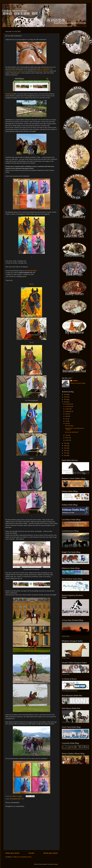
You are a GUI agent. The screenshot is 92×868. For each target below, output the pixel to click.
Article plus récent (12, 853)
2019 (65, 448)
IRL (23, 799)
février (67, 438)
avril (67, 424)
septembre (69, 411)
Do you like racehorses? (72, 432)
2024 (65, 397)
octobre (68, 409)
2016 (65, 455)
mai (67, 421)
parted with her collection (41, 71)
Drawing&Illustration (15, 799)
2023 (65, 399)
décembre (68, 404)
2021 (65, 443)
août (67, 414)
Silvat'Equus (9, 94)
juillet (67, 416)
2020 (65, 446)
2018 (65, 451)
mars (67, 435)
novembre (68, 406)
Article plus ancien (51, 853)
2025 (65, 395)
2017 (65, 453)
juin (67, 419)
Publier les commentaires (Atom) (22, 857)
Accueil (31, 853)
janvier (67, 440)
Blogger (56, 864)
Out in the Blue (69, 426)
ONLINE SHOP (32, 271)
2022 (65, 402)
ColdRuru (75, 381)
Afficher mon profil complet (78, 383)
